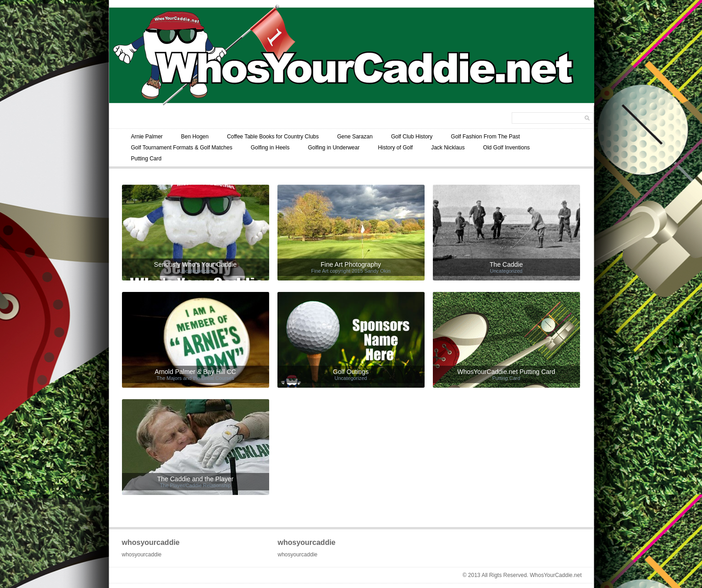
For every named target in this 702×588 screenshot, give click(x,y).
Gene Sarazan (355, 137)
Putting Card (146, 159)
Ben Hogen (195, 137)
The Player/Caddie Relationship (196, 485)
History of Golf (395, 148)
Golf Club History (412, 137)
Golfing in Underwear (334, 148)
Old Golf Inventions (507, 148)
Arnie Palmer (147, 137)
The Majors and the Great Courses (195, 378)
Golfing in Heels (270, 148)
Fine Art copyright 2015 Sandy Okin (351, 271)
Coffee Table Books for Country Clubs (273, 137)
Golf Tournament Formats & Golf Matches (182, 148)
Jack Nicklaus (448, 148)
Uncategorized (196, 271)
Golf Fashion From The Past (485, 137)
